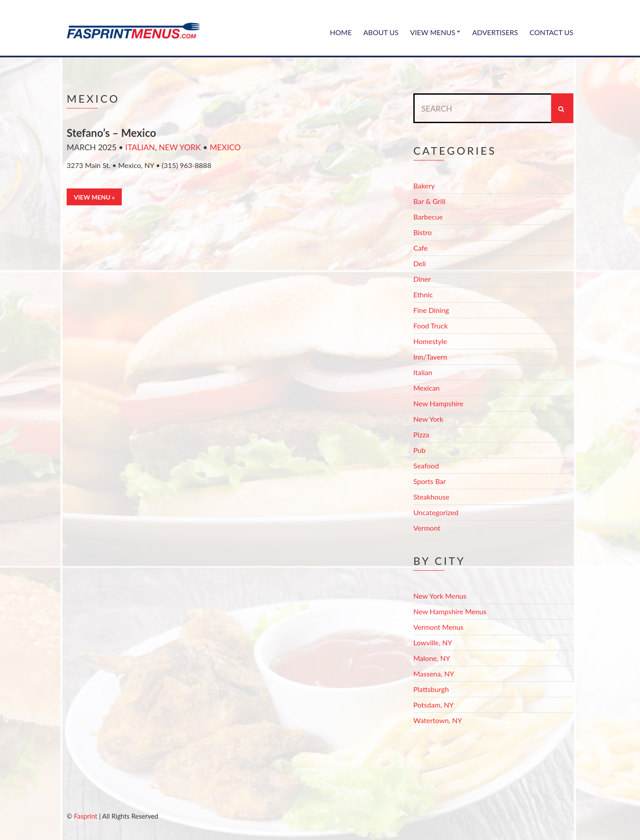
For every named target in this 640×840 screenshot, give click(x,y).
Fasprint (85, 816)
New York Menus (440, 596)
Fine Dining (431, 310)
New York (180, 147)
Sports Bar (430, 481)
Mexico (225, 147)
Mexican (426, 388)
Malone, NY (432, 658)
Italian (140, 147)
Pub (419, 450)
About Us (381, 32)
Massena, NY (434, 674)
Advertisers (495, 32)
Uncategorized (436, 512)
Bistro (422, 232)
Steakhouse (431, 497)
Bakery (424, 186)
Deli (420, 263)
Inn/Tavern (430, 357)
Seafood (426, 466)
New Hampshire (438, 403)
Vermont (427, 528)
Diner (422, 279)
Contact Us (551, 32)
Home (341, 32)
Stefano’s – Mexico (111, 133)
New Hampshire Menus (450, 611)
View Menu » (94, 197)
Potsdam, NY (434, 705)
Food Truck (430, 326)
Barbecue (428, 217)
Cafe (420, 248)
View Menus (433, 32)
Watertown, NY (438, 720)
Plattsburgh (431, 689)
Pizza (421, 434)
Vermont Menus (438, 627)
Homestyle (430, 341)
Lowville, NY (433, 642)
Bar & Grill (429, 201)
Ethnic (423, 294)
